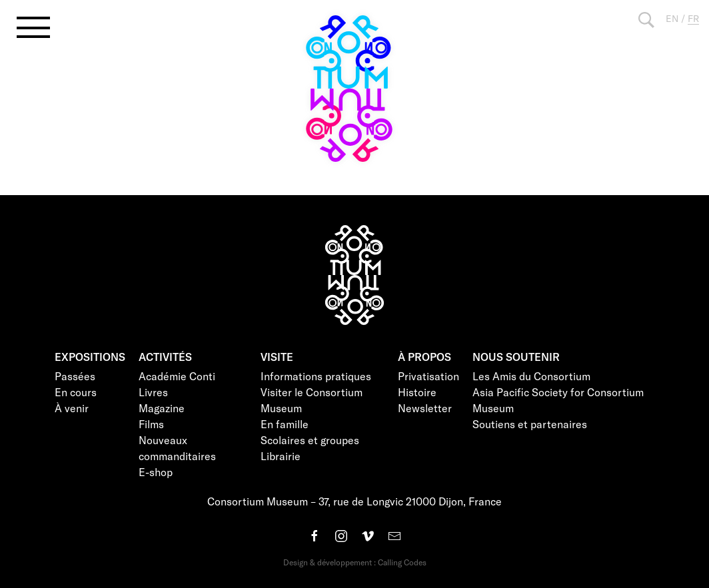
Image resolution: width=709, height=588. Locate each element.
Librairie (281, 456)
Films (151, 424)
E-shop (156, 472)
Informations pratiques (316, 376)
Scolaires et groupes (310, 440)
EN (672, 18)
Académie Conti (177, 376)
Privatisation (428, 376)
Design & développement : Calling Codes (355, 562)
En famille (285, 424)
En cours (76, 392)
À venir (72, 408)
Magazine (162, 408)
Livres (153, 392)
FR (693, 18)
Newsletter (425, 408)
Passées (75, 376)
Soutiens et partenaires (530, 424)
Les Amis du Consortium (531, 376)
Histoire (417, 392)
